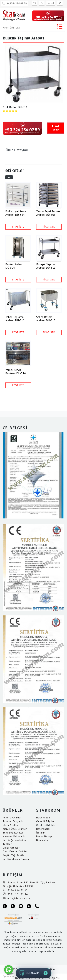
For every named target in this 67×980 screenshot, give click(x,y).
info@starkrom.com (17, 898)
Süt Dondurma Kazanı (16, 859)
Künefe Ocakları (13, 818)
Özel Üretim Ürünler (15, 851)
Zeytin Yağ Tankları (15, 855)
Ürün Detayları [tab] (17, 150)
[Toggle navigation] (59, 27)
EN (42, 3)
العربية (51, 3)
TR (34, 3)
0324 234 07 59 (15, 890)
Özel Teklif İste (46, 825)
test (9, 177)
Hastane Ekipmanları (15, 836)
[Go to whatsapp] (9, 970)
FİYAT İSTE (56, 128)
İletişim (41, 833)
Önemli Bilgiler (46, 821)
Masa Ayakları (11, 825)
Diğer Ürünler (11, 848)
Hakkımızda (43, 818)
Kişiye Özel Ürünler (15, 829)
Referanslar (43, 829)
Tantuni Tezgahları (14, 821)
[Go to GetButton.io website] (9, 976)
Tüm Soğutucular (13, 833)
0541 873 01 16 (15, 894)
